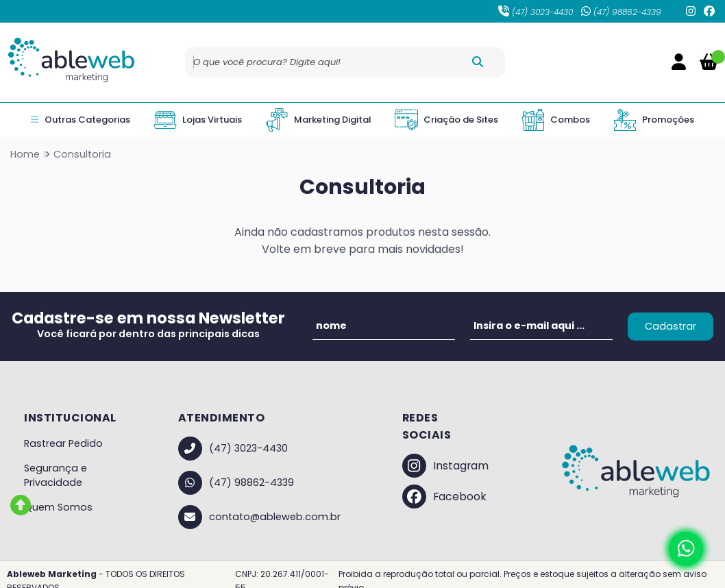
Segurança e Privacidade (56, 475)
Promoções (654, 120)
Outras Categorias (80, 120)
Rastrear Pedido (63, 443)
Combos (556, 120)
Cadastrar (671, 326)
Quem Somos (58, 507)
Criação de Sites (446, 120)
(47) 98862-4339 (621, 12)
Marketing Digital (318, 120)
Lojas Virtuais (198, 120)
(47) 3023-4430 (536, 12)
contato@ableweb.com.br (259, 517)
